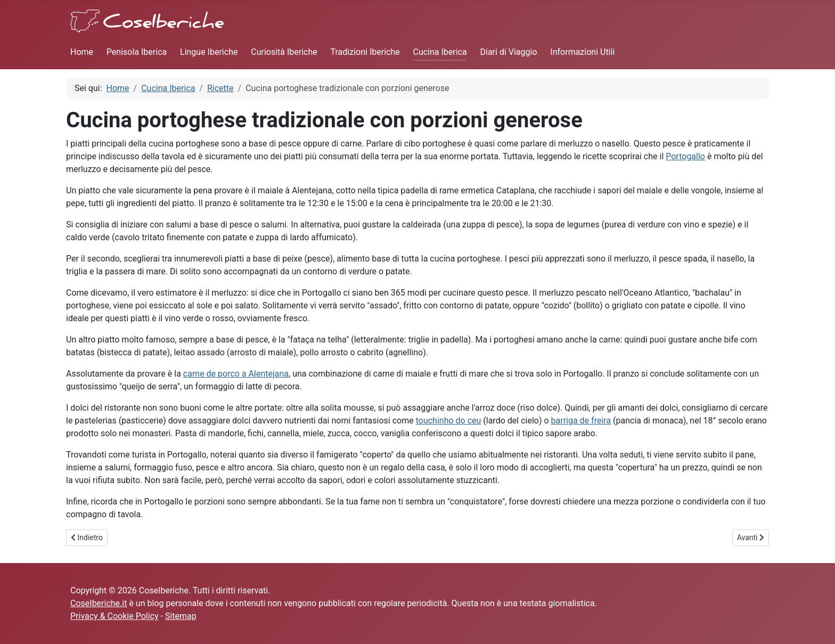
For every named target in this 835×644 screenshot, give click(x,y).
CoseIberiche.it (99, 603)
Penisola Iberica (137, 52)
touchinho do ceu (449, 421)
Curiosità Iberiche (284, 52)
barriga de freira (581, 421)
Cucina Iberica (440, 52)
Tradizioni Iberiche (365, 52)
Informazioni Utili (582, 52)
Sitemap (181, 616)
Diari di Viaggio (509, 52)
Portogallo (685, 156)
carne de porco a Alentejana (236, 374)
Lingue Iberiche (209, 52)
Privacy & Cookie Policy (114, 616)
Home (82, 52)
